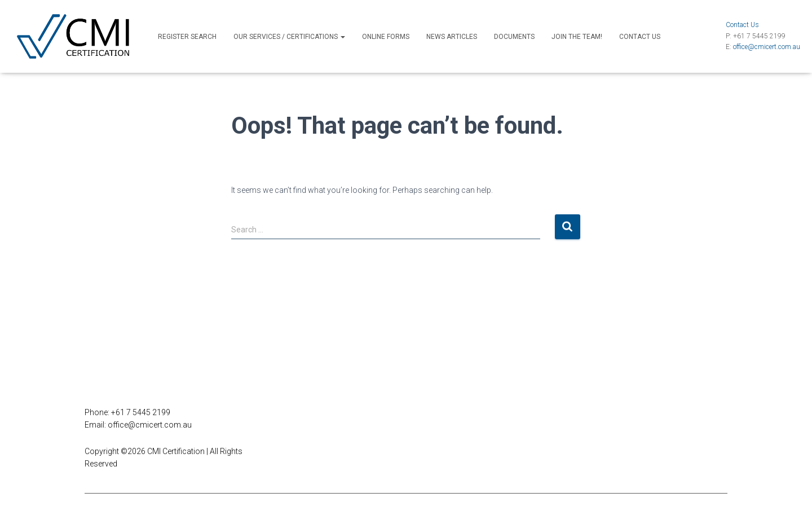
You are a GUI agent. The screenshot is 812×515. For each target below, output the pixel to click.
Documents (514, 37)
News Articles (452, 37)
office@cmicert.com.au (767, 47)
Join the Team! (577, 37)
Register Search (187, 37)
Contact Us (640, 37)
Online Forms (386, 37)
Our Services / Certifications (289, 37)
